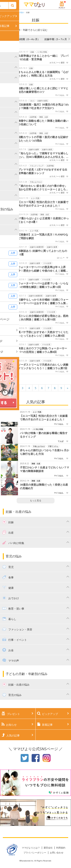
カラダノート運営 (57, 63)
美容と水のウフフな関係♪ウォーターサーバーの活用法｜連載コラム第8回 (43, 350)
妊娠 (28, 12)
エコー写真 (35, 198)
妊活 (8, 39)
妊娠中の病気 (43, 100)
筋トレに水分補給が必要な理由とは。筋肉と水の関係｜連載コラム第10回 (43, 318)
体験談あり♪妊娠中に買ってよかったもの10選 (43, 253)
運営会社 (48, 848)
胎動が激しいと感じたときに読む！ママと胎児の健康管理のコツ (43, 90)
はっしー (61, 258)
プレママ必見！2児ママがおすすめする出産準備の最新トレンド (43, 171)
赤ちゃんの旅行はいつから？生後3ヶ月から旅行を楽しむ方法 (44, 452)
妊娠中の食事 (34, 149)
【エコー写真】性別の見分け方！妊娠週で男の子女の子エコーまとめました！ (43, 204)
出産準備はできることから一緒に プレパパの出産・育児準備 (43, 58)
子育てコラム (53, 446)
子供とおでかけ (36, 182)
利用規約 (61, 848)
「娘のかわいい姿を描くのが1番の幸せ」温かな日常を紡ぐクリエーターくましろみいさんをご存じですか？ (43, 188)
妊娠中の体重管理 (37, 247)
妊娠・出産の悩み (17, 12)
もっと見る (36, 500)
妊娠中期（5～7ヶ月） (57, 39)
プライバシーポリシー (35, 853)
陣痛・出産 (44, 117)
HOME (5, 12)
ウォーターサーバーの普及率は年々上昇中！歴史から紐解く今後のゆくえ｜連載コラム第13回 (43, 269)
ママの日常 (47, 263)
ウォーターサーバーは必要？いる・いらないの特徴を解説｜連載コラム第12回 (43, 285)
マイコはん (60, 95)
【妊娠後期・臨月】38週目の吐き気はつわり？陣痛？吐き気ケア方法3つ (43, 106)
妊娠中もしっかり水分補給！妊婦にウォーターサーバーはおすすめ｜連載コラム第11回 (43, 301)
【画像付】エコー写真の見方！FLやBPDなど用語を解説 (43, 236)
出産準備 (33, 117)
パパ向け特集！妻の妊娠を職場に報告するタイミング (44, 435)
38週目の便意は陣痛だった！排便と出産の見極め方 (44, 486)
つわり (32, 100)
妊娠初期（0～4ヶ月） (28, 39)
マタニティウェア (37, 165)
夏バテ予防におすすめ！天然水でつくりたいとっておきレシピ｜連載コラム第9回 (43, 334)
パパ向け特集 (42, 52)
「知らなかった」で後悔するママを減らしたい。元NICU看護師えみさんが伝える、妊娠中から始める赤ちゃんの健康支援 (43, 155)
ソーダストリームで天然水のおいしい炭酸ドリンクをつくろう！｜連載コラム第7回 (43, 366)
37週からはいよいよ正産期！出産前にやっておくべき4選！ (43, 220)
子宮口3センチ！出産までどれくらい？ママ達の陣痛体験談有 (44, 469)
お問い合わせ (57, 853)
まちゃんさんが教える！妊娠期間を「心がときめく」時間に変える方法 (43, 74)
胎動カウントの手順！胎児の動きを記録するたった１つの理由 (43, 139)
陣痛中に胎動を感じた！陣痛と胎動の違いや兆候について (43, 123)
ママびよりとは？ (31, 848)
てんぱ (61, 441)
